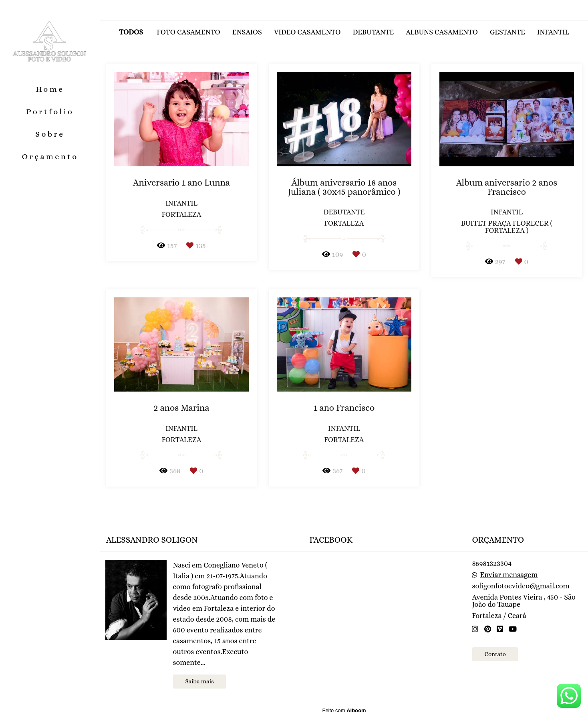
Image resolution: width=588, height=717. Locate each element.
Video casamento (307, 32)
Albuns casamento (442, 32)
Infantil (553, 32)
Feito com (344, 710)
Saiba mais (199, 681)
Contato (495, 654)
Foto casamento (188, 32)
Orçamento (50, 157)
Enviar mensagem (509, 575)
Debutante (373, 32)
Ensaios (247, 32)
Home (50, 89)
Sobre (50, 134)
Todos (131, 32)
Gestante (507, 32)
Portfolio (50, 112)
